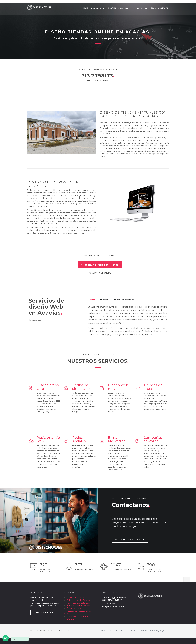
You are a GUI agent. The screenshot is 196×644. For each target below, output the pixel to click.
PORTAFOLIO (124, 8)
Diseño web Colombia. (77, 597)
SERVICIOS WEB (97, 8)
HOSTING (112, 8)
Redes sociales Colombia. (78, 603)
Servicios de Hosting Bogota (154, 631)
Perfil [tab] (93, 300)
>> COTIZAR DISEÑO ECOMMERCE (100, 265)
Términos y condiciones (77, 616)
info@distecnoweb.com (113, 607)
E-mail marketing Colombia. (79, 606)
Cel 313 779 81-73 (109, 603)
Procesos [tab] (105, 300)
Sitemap (70, 619)
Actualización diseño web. (79, 600)
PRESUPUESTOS (140, 8)
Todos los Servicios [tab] (124, 300)
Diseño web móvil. (75, 608)
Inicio (86, 8)
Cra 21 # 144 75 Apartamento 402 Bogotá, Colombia (115, 599)
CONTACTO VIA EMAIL (44, 612)
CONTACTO (163, 8)
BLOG (153, 8)
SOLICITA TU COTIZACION (130, 539)
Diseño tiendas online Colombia (123, 631)
